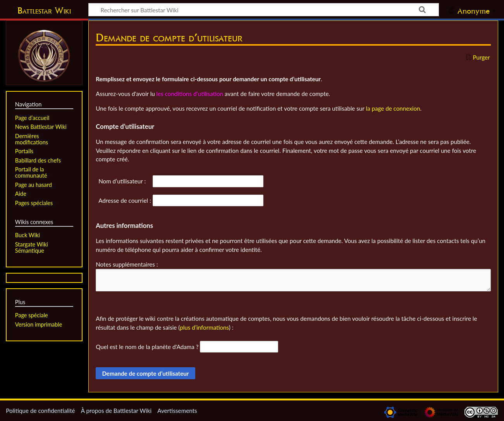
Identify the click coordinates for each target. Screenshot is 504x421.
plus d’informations (204, 327)
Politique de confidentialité (40, 411)
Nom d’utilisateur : (122, 181)
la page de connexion (393, 108)
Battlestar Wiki (44, 10)
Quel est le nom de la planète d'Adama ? (147, 347)
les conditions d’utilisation (190, 94)
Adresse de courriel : (125, 200)
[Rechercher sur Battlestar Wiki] (264, 10)
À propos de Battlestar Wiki (116, 411)
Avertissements (177, 411)
